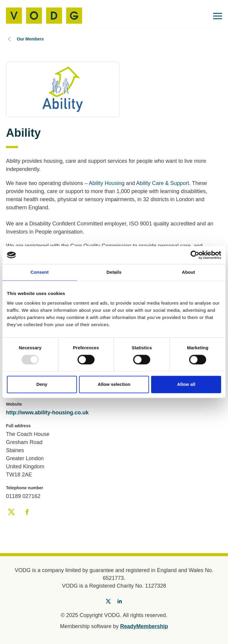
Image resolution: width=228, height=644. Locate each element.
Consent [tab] (40, 272)
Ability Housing (107, 183)
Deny (42, 385)
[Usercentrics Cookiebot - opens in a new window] (195, 255)
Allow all (186, 385)
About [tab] (189, 272)
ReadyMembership (144, 626)
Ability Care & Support (163, 183)
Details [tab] (114, 272)
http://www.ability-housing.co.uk (47, 413)
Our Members (30, 39)
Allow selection (114, 385)
